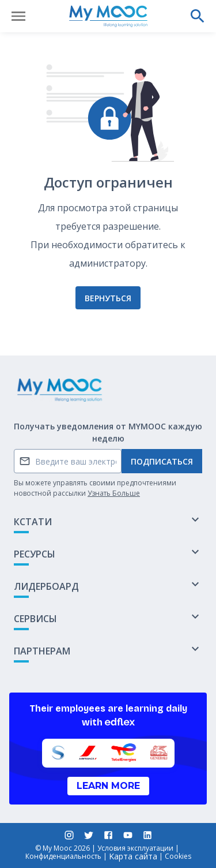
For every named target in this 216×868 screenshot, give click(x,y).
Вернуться (108, 298)
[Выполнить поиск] (198, 16)
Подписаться (162, 461)
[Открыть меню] (18, 16)
